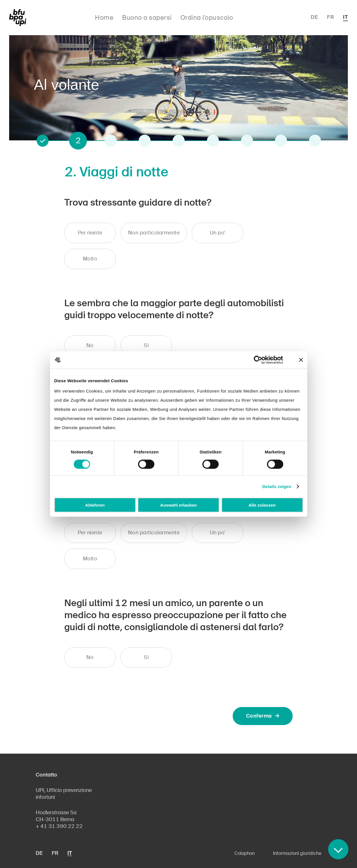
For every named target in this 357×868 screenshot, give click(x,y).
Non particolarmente (154, 233)
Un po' (218, 233)
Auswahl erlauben (178, 505)
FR (330, 17)
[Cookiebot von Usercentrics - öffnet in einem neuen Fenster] (258, 360)
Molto (90, 259)
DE (314, 17)
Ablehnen (95, 505)
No (90, 345)
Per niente (90, 233)
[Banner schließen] (301, 360)
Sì (146, 345)
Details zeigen (277, 486)
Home (104, 18)
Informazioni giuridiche (297, 853)
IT (345, 17)
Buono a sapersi (147, 18)
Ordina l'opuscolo (207, 18)
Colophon (245, 853)
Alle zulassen (262, 505)
